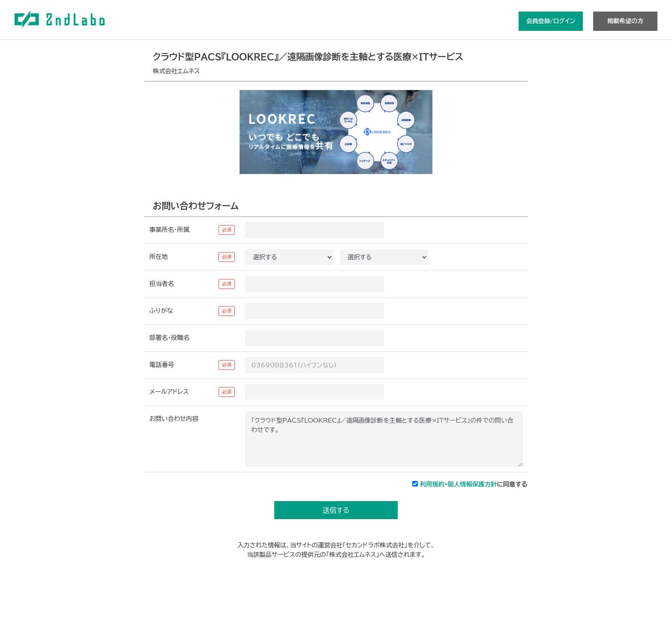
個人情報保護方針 (472, 484)
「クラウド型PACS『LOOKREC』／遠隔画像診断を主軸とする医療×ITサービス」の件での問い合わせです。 (384, 439)
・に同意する (474, 484)
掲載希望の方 (625, 21)
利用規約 (432, 484)
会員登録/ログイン (551, 21)
